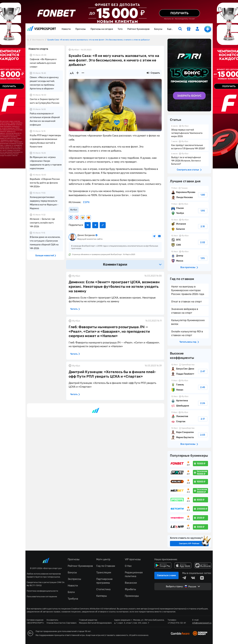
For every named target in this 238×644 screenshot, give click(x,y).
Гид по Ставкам (106, 566)
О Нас (128, 566)
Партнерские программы (104, 581)
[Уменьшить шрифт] (83, 73)
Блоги (71, 592)
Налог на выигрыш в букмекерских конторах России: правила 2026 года (188, 290)
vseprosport (42, 28)
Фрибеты (130, 589)
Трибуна (73, 599)
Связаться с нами (166, 575)
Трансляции (104, 572)
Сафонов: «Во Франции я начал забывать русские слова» (43, 63)
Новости (66, 29)
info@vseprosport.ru (202, 623)
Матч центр (103, 559)
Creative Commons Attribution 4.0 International (93, 609)
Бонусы (158, 29)
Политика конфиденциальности (42, 591)
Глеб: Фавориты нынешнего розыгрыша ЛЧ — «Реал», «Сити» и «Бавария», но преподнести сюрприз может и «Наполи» (109, 331)
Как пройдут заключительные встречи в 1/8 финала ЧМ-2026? (189, 145)
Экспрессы (74, 579)
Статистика (103, 589)
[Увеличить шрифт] (78, 73)
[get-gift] (189, 29)
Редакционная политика (134, 574)
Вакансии (131, 583)
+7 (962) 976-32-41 (177, 623)
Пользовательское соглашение (42, 597)
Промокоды (132, 596)
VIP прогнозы (133, 559)
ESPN (86, 202)
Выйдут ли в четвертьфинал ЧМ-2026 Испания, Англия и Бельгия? (189, 159)
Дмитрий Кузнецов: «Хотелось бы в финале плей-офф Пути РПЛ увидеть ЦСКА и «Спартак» (113, 374)
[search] (180, 29)
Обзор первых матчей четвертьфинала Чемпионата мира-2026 (189, 132)
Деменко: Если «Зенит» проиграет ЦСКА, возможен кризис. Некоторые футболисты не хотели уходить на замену (114, 287)
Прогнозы (81, 29)
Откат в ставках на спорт (186, 302)
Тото (120, 29)
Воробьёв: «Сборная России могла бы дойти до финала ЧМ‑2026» (45, 183)
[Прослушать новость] (148, 73)
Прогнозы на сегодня (102, 29)
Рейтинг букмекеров (138, 29)
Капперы (102, 596)
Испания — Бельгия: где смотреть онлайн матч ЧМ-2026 (42, 223)
